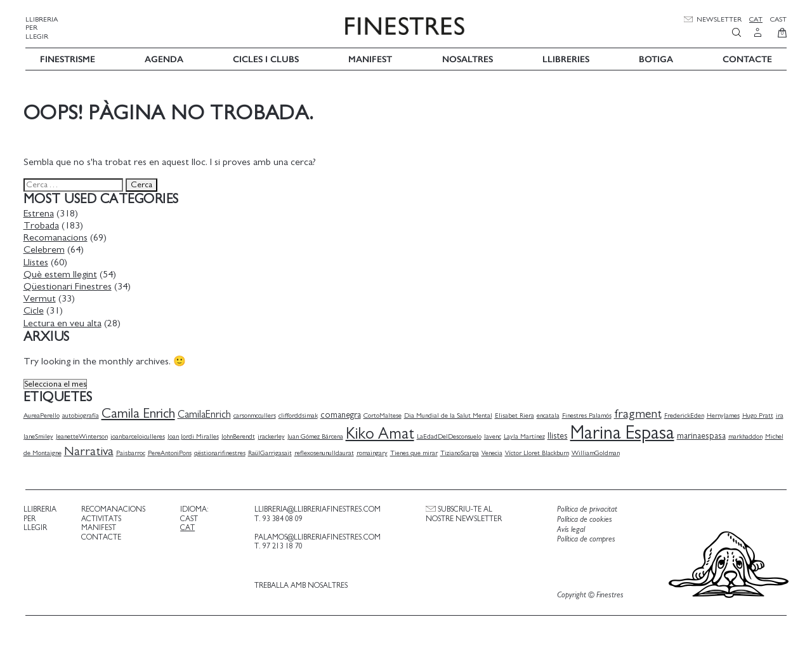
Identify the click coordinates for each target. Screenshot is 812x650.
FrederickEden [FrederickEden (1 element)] (686, 414)
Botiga (656, 58)
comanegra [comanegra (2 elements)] (343, 414)
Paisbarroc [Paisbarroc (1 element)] (133, 452)
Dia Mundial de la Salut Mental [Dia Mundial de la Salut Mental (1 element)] (450, 414)
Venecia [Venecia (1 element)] (494, 452)
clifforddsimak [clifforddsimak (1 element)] (300, 414)
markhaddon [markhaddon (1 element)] (747, 435)
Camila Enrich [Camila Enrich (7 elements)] (140, 412)
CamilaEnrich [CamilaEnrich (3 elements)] (206, 413)
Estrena (41, 212)
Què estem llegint (62, 273)
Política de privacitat (586, 509)
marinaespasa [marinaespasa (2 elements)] (703, 435)
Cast (778, 19)
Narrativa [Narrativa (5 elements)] (91, 450)
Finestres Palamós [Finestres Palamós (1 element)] (589, 414)
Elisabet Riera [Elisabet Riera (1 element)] (516, 414)
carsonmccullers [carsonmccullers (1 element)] (257, 414)
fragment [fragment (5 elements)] (640, 413)
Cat (756, 19)
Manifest (370, 58)
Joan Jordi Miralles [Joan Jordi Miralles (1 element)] (195, 435)
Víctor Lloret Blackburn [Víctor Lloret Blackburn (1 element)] (539, 452)
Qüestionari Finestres (69, 285)
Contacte (747, 58)
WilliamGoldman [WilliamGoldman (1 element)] (598, 452)
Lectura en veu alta (64, 322)
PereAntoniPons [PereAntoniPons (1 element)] (172, 452)
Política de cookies (583, 518)
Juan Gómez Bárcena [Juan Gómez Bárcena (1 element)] (317, 435)
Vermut (42, 297)
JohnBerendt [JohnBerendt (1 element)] (240, 435)
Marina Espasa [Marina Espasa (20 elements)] (624, 432)
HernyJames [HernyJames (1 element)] (725, 414)
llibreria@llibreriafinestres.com (317, 508)
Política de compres (585, 539)
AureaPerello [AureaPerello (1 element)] (43, 414)
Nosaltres (468, 58)
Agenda (164, 58)
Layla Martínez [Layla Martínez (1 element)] (526, 435)
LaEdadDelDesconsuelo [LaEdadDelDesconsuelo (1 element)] (451, 435)
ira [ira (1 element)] (782, 414)
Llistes (38, 261)
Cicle (36, 310)
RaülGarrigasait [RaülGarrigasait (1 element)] (272, 452)
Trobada (43, 224)
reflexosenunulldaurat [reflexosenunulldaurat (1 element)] (326, 452)
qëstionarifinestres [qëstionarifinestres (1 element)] (222, 452)
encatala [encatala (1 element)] (550, 414)
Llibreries (566, 58)
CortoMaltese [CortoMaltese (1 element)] (384, 414)
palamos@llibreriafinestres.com (317, 536)
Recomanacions (57, 237)
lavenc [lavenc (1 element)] (494, 435)
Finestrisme (68, 58)
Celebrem (46, 249)
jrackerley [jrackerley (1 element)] (273, 435)
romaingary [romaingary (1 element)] (374, 452)
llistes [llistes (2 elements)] (560, 435)
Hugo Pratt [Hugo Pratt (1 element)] (760, 414)
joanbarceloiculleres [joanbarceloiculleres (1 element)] (140, 435)
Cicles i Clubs (266, 58)
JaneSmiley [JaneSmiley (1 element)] (40, 435)
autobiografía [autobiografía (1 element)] (82, 414)
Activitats (102, 517)
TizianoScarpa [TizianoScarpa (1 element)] (462, 452)
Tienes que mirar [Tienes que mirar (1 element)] (416, 452)
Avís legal (570, 528)
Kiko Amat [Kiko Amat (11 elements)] (382, 433)
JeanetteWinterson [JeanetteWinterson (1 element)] (84, 435)
